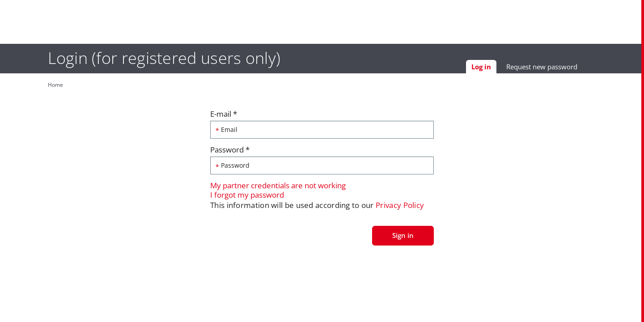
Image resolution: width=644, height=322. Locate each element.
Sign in (403, 237)
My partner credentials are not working (278, 188)
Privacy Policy (400, 207)
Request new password (561, 68)
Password (230, 152)
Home (37, 85)
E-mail (224, 116)
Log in (503, 70)
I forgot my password (247, 197)
